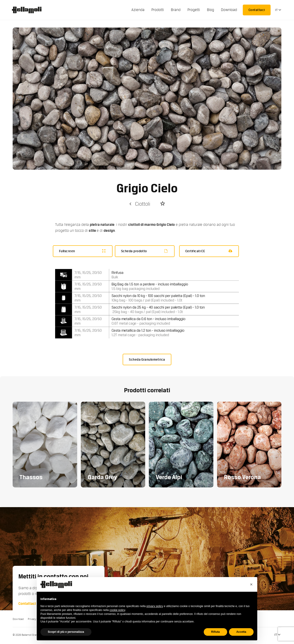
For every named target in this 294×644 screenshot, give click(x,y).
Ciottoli (139, 204)
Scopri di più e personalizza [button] (66, 632)
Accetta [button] (241, 632)
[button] (251, 584)
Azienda (138, 10)
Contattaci (257, 10)
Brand (176, 10)
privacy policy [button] (155, 606)
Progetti (194, 10)
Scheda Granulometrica (147, 359)
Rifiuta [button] (215, 632)
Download (229, 10)
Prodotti (158, 10)
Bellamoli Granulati (29, 10)
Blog (211, 10)
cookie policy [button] (117, 610)
